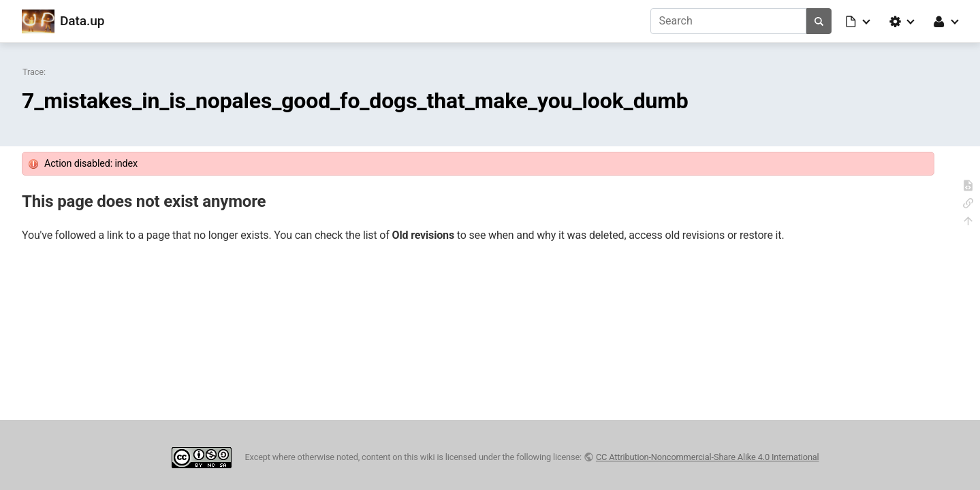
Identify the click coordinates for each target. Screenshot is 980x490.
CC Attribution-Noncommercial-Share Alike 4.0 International (708, 457)
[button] (859, 21)
